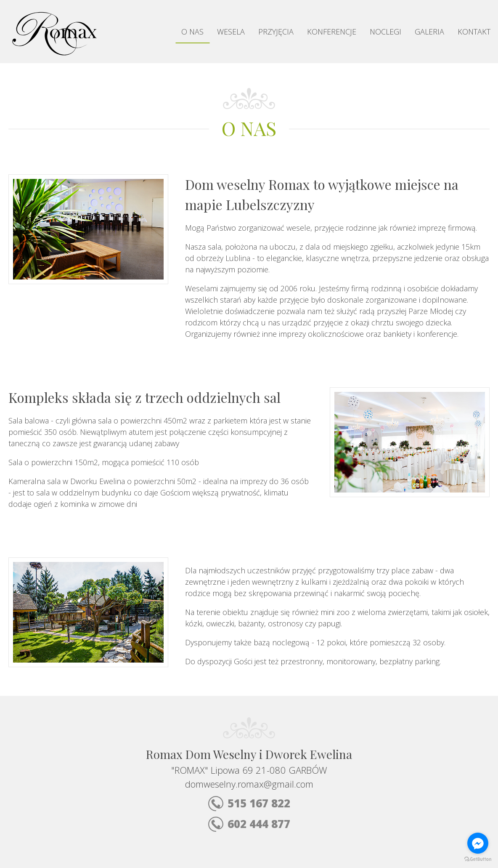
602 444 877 (249, 824)
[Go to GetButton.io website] (478, 859)
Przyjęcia (276, 32)
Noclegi (385, 32)
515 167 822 (249, 803)
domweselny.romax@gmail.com (249, 784)
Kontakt (474, 32)
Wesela (231, 32)
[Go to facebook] (478, 843)
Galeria (429, 32)
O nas (192, 32)
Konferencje (332, 32)
